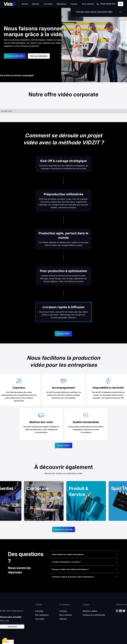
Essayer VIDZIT (63, 334)
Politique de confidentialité (94, 615)
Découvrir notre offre (15, 56)
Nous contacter (88, 4)
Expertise (36, 4)
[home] (10, 4)
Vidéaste (63, 619)
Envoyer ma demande (64, 529)
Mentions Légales (90, 611)
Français (6, 642)
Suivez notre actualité (11, 617)
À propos (74, 4)
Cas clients (48, 4)
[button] (121, 4)
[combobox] (8, 642)
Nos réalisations (42, 615)
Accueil (25, 4)
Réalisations (62, 4)
